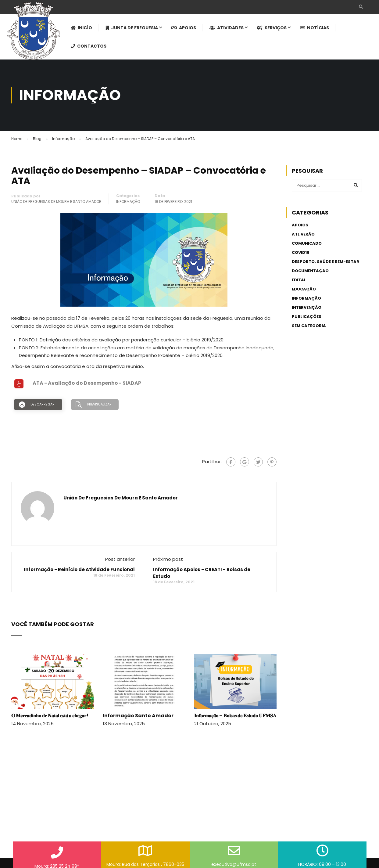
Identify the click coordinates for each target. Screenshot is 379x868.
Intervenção (307, 307)
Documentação (310, 271)
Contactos (89, 46)
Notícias (315, 28)
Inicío (81, 28)
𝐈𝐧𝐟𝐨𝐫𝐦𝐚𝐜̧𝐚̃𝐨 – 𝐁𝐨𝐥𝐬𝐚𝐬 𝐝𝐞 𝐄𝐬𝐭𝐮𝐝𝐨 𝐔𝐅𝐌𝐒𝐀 (235, 716)
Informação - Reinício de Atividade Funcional (79, 569)
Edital (299, 280)
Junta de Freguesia (132, 28)
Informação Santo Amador (138, 716)
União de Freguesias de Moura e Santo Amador (56, 202)
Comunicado (307, 243)
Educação (304, 289)
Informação (128, 202)
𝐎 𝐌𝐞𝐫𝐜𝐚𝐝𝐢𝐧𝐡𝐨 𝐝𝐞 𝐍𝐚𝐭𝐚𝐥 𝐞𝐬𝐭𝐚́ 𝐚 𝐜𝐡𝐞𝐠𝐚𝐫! (50, 716)
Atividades (227, 28)
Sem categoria (309, 326)
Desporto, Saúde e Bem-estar (325, 262)
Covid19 (301, 252)
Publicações (307, 317)
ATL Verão (303, 234)
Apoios (184, 28)
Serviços (272, 28)
